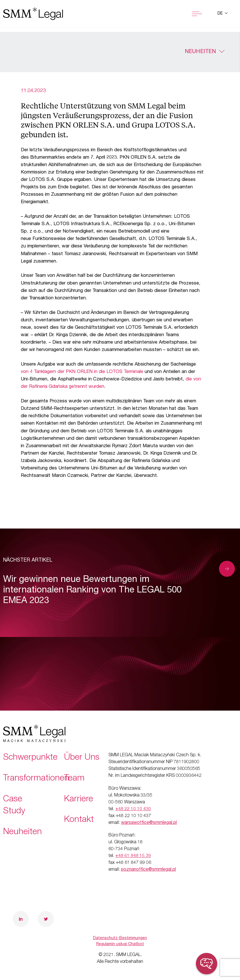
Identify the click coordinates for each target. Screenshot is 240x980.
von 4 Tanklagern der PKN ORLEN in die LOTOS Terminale (82, 372)
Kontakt (79, 820)
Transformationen (36, 779)
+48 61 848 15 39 (133, 856)
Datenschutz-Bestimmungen (120, 938)
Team (74, 779)
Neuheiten (200, 52)
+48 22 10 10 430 (133, 809)
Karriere (79, 800)
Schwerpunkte (30, 758)
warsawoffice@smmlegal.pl (149, 823)
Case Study (14, 806)
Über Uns (82, 758)
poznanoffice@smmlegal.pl (148, 870)
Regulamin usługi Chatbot (120, 944)
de (221, 14)
